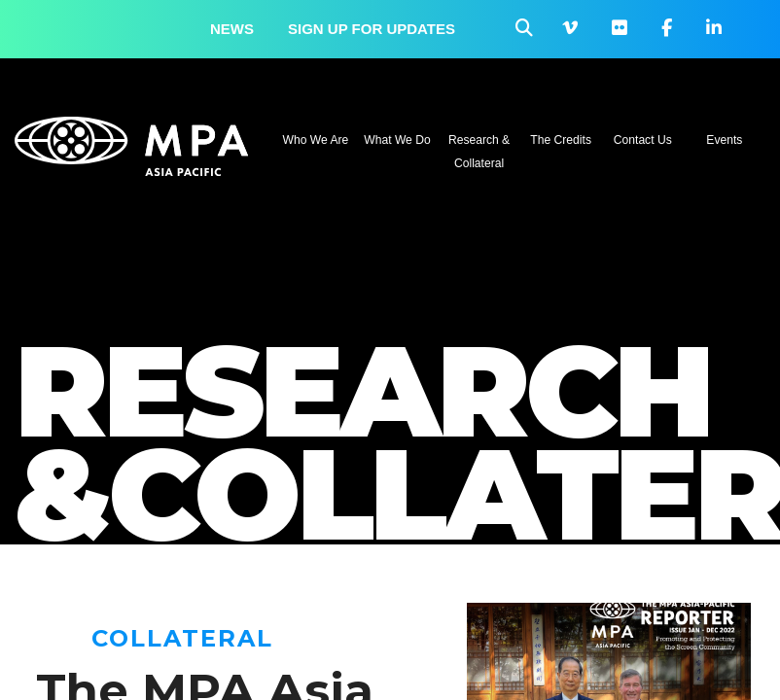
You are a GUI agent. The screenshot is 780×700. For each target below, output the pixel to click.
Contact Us (643, 140)
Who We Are (316, 140)
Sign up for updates (372, 29)
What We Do (397, 140)
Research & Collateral (479, 152)
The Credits (561, 140)
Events (724, 140)
